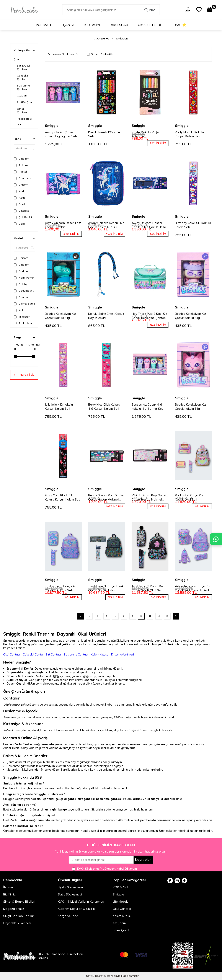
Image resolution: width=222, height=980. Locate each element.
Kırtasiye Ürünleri (122, 654)
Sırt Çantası (53, 654)
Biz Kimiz (9, 894)
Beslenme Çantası (23, 87)
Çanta (69, 25)
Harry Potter (24, 278)
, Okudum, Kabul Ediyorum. (105, 869)
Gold (19, 224)
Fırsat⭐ (179, 25)
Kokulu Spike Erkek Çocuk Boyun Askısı (106, 316)
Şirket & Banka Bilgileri (19, 902)
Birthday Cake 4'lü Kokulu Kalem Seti (193, 225)
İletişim (8, 887)
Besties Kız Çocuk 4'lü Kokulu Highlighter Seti (148, 407)
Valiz (20, 125)
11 (150, 616)
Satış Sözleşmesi (70, 894)
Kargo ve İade (68, 916)
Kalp (19, 310)
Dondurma (23, 178)
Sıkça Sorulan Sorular (19, 916)
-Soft (88, 976)
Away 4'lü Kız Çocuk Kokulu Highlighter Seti (61, 134)
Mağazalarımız (14, 909)
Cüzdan (22, 95)
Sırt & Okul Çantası (23, 67)
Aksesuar (119, 25)
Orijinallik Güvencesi (17, 923)
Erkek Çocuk (121, 930)
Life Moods (121, 902)
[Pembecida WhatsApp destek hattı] (216, 539)
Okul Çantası (12, 654)
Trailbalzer (23, 323)
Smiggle (52, 126)
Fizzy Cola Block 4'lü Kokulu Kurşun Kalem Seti (63, 497)
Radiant (21, 271)
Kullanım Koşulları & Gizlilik (76, 909)
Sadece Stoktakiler (100, 54)
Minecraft (22, 317)
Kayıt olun (143, 859)
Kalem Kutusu (100, 654)
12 (159, 616)
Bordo (20, 204)
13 (167, 616)
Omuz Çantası (22, 110)
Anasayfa (102, 38)
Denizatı (21, 297)
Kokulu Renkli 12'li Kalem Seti (105, 134)
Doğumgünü (24, 291)
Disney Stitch (24, 304)
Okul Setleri (149, 25)
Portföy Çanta (26, 102)
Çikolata (21, 211)
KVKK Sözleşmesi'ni (90, 869)
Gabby (20, 284)
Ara (150, 10)
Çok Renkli (23, 217)
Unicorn (21, 185)
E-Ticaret (98, 976)
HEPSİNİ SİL (24, 375)
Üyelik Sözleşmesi (70, 887)
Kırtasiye (93, 25)
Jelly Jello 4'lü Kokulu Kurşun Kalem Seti (59, 407)
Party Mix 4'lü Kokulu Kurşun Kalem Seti (189, 134)
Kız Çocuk (120, 923)
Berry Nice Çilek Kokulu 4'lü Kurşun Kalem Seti (104, 407)
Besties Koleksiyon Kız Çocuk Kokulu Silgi (60, 316)
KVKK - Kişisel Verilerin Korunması (81, 902)
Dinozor (21, 159)
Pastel (20, 172)
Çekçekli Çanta (22, 77)
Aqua (20, 198)
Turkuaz (21, 165)
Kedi (19, 191)
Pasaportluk (25, 119)
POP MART (45, 25)
